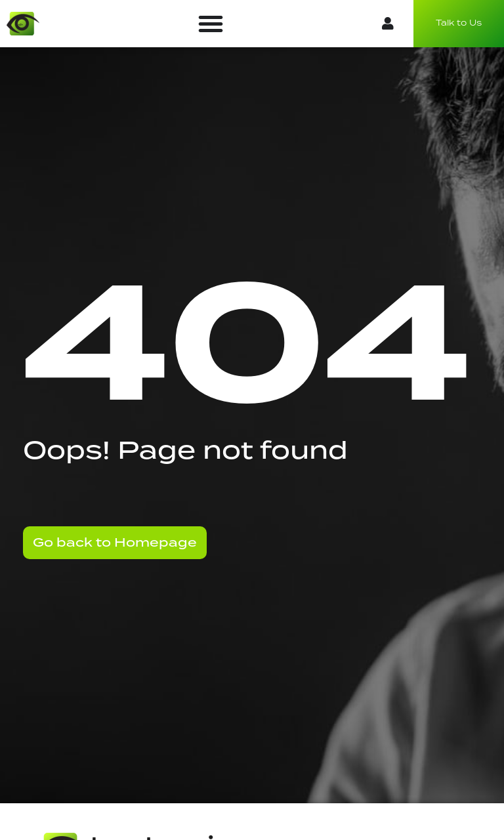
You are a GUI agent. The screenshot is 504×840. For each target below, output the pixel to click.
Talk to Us (459, 23)
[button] (211, 24)
